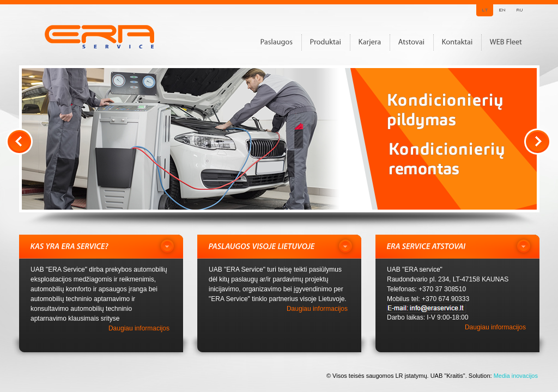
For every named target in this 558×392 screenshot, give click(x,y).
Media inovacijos (516, 376)
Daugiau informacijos (139, 328)
